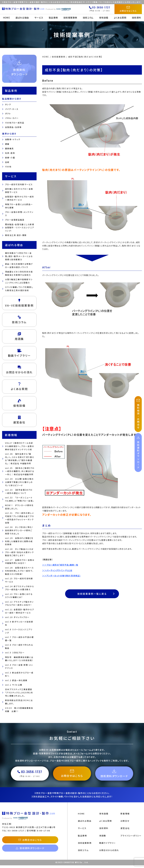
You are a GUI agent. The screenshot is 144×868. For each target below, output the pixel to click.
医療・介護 (10, 158)
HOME (5, 18)
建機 (7, 144)
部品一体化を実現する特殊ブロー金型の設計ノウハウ (19, 266)
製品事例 (53, 18)
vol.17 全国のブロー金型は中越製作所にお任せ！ (20, 562)
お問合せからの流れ (109, 853)
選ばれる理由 (21, 18)
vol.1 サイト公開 (14, 685)
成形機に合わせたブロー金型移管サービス (19, 191)
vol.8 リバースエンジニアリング (19, 631)
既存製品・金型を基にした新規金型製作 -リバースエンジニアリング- (20, 228)
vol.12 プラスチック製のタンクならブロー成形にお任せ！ (19, 603)
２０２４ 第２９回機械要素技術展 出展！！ (19, 710)
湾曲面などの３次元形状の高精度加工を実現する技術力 (19, 273)
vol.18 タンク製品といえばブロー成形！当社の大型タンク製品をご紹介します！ (19, 552)
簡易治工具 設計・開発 (16, 235)
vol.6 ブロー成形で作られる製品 (19, 646)
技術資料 (138, 18)
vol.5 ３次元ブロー (15, 653)
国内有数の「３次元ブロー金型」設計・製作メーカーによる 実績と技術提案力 (19, 256)
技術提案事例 (70, 18)
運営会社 (125, 831)
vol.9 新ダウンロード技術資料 (19, 623)
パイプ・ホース (12, 109)
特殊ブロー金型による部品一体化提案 (19, 206)
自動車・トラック (13, 139)
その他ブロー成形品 (15, 123)
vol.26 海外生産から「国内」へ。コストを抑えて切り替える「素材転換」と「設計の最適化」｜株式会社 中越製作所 (20, 459)
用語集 (103, 838)
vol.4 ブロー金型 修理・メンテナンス (19, 667)
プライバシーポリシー (131, 838)
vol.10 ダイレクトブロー (17, 617)
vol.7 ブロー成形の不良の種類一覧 (19, 639)
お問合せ (125, 824)
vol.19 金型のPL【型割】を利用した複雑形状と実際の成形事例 (19, 541)
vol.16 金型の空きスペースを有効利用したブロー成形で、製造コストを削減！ (19, 571)
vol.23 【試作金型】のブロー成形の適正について (19, 491)
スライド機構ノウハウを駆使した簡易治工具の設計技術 (19, 289)
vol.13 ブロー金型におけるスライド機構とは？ (19, 596)
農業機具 (9, 149)
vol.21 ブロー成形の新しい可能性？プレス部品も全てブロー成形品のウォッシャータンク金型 (20, 518)
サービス (38, 18)
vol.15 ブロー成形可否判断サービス (19, 580)
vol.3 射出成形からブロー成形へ (19, 674)
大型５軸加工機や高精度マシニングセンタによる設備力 (19, 281)
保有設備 (104, 18)
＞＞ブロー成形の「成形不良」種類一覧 (60, 565)
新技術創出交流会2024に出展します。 (19, 702)
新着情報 (125, 816)
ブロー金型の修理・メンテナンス (19, 214)
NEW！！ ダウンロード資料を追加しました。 (19, 507)
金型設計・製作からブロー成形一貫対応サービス (20, 198)
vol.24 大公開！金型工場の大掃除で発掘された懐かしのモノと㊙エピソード (19, 482)
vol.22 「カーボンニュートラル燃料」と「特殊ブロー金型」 (19, 499)
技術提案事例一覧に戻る (96, 594)
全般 (7, 162)
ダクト (8, 114)
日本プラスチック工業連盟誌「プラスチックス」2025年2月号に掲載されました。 (19, 693)
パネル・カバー (12, 118)
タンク (8, 104)
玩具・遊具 (10, 153)
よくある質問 (121, 18)
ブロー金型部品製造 (15, 220)
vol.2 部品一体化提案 (16, 680)
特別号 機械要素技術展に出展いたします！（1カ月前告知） (19, 659)
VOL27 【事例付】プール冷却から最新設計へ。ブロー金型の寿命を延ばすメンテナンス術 (20, 446)
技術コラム (88, 18)
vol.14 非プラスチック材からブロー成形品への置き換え (20, 588)
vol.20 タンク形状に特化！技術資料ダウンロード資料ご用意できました (19, 530)
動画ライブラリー (108, 846)
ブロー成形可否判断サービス (19, 184)
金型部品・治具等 (13, 127)
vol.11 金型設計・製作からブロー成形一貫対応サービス (20, 611)
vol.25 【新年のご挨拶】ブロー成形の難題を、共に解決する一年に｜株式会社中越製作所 (20, 471)
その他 (8, 167)
